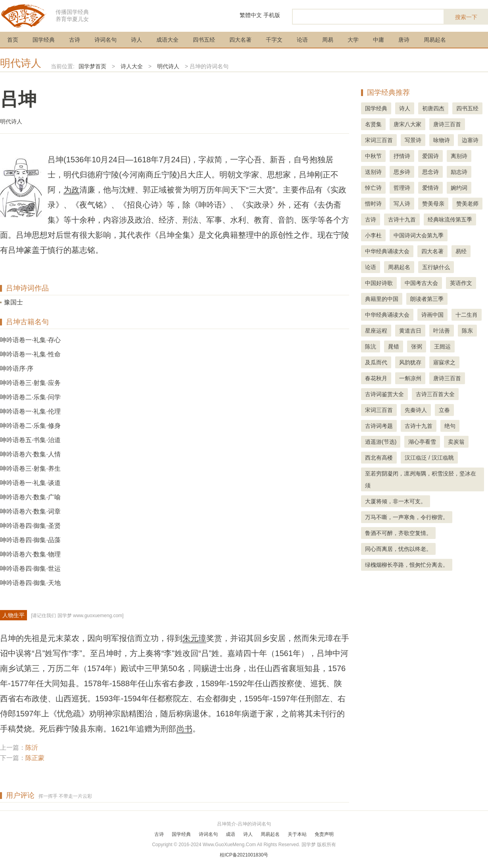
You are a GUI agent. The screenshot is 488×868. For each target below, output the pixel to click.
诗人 (136, 40)
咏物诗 (442, 140)
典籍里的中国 (382, 299)
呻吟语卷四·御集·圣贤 (30, 526)
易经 (461, 251)
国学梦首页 (92, 66)
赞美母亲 (433, 204)
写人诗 (402, 204)
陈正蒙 (35, 758)
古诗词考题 (379, 426)
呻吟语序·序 (17, 369)
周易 (328, 40)
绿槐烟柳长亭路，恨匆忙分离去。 (407, 565)
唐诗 (404, 40)
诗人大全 (132, 66)
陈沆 (371, 346)
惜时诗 (373, 204)
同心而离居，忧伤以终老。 (398, 549)
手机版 (272, 15)
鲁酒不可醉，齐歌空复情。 (398, 533)
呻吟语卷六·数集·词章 (30, 511)
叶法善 (442, 331)
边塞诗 (470, 140)
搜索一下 (466, 17)
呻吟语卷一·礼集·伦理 (30, 411)
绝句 (450, 426)
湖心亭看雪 (422, 442)
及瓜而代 (376, 362)
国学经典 (44, 40)
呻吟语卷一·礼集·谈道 (30, 483)
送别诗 (373, 172)
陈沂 (32, 748)
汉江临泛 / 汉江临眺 (429, 458)
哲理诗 (402, 188)
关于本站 (297, 834)
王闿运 (442, 346)
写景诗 (413, 140)
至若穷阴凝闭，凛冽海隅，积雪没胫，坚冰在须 (421, 479)
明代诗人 (21, 63)
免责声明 (324, 834)
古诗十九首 (402, 219)
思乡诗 (402, 172)
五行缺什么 (436, 267)
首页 (13, 40)
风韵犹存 (410, 362)
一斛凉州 (410, 378)
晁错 (394, 346)
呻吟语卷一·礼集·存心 (30, 340)
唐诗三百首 (447, 124)
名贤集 (373, 124)
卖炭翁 (456, 442)
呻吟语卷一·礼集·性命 (30, 354)
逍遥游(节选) (381, 442)
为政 (71, 190)
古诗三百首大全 (435, 394)
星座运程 (376, 331)
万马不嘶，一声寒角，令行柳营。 (407, 517)
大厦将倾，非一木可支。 (396, 501)
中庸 (378, 40)
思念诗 (430, 172)
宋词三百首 (379, 140)
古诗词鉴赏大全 (384, 394)
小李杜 (373, 235)
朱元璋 (194, 638)
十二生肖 (467, 315)
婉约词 (459, 188)
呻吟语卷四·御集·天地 (30, 583)
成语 (231, 834)
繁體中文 (251, 15)
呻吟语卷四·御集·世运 (30, 569)
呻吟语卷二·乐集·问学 (30, 397)
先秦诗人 (416, 410)
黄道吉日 (410, 331)
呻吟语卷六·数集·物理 (30, 554)
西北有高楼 (379, 458)
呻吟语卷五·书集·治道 (30, 440)
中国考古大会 (421, 283)
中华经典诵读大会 (387, 251)
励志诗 (459, 172)
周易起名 (435, 40)
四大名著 (240, 40)
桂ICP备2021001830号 (244, 855)
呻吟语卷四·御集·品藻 (30, 540)
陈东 (467, 331)
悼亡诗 (373, 188)
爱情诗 (430, 188)
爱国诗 (430, 156)
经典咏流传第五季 (450, 219)
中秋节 (373, 156)
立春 (444, 410)
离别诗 (459, 156)
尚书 (184, 729)
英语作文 (461, 283)
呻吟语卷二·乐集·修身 (30, 426)
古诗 (75, 40)
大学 (353, 40)
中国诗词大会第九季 (419, 235)
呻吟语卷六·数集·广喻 (30, 497)
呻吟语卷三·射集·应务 (30, 383)
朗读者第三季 (427, 299)
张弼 (417, 346)
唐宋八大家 (407, 124)
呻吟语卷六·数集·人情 (30, 454)
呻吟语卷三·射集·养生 (30, 469)
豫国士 (13, 302)
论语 (302, 40)
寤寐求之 (444, 362)
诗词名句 (106, 40)
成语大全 (167, 40)
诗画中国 (432, 315)
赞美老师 (467, 204)
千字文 (274, 40)
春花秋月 (376, 378)
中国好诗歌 (379, 283)
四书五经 (204, 40)
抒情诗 (402, 156)
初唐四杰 (433, 108)
